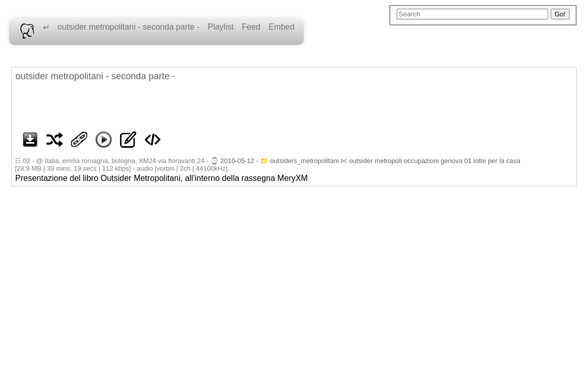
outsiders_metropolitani (304, 161)
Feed (251, 27)
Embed (281, 27)
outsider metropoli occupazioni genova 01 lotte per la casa (435, 161)
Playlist (221, 27)
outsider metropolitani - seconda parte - (129, 27)
